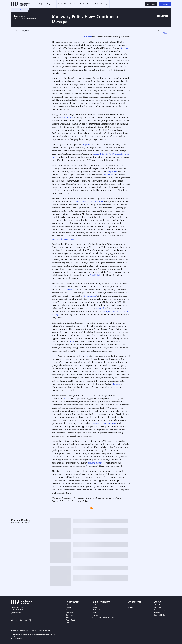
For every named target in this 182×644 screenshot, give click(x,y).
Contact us (158, 612)
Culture (68, 607)
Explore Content (64, 4)
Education (70, 612)
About (89, 4)
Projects (95, 615)
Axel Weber (66, 289)
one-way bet (110, 174)
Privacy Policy (25, 631)
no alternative (67, 117)
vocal (87, 356)
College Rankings (101, 4)
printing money (95, 463)
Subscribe (131, 610)
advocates (116, 384)
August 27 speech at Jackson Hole (88, 201)
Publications (97, 605)
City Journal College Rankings (103, 618)
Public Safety (71, 620)
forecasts (125, 48)
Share (166, 33)
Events (130, 605)
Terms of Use (15, 631)
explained (113, 171)
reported (87, 144)
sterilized (100, 308)
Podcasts (96, 612)
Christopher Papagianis (26, 18)
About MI (158, 605)
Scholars (158, 607)
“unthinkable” (96, 275)
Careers (130, 607)
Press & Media (160, 615)
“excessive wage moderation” (104, 423)
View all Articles (20, 10)
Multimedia (97, 610)
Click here (87, 36)
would (67, 398)
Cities (68, 605)
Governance (70, 615)
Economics (162, 16)
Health (68, 618)
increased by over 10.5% (63, 239)
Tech (67, 623)
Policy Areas (50, 4)
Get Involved (79, 4)
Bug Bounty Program (43, 631)
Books (95, 607)
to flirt (72, 341)
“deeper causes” (90, 296)
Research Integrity (161, 610)
